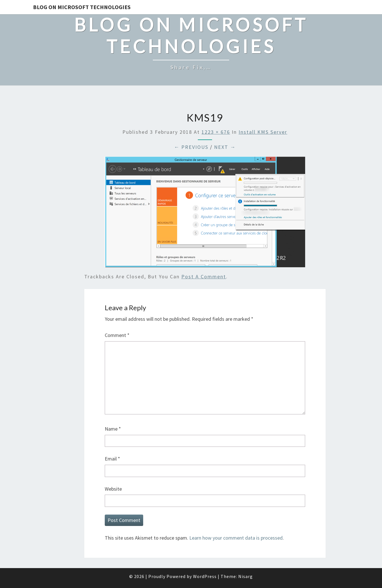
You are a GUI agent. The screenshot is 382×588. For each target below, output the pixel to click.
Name (113, 429)
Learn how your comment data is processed (236, 538)
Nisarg (246, 576)
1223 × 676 (216, 132)
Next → (225, 147)
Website (113, 489)
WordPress (205, 576)
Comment (117, 335)
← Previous (191, 147)
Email (112, 459)
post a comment (204, 276)
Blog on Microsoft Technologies (82, 7)
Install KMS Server (263, 132)
